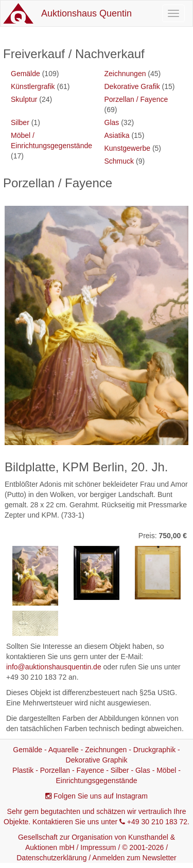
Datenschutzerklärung (51, 858)
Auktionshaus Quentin (86, 13)
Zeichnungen (125, 74)
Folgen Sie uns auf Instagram (101, 796)
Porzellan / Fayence (136, 99)
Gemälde (25, 74)
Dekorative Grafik (132, 86)
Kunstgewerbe (128, 148)
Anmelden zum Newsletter (134, 858)
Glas (112, 122)
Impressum (98, 847)
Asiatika (117, 135)
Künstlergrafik (33, 86)
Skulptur (24, 99)
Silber (20, 122)
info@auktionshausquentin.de (54, 667)
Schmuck (119, 161)
